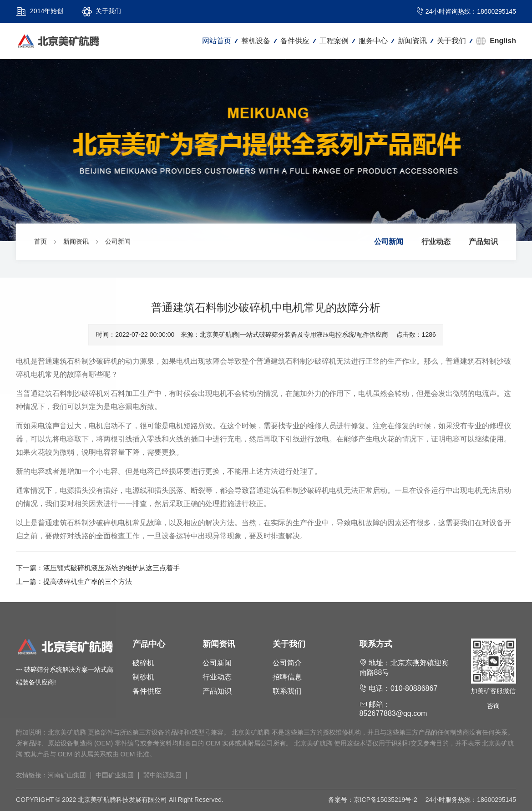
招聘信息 (287, 677)
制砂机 (143, 677)
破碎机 (143, 663)
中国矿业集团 (115, 775)
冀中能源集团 (162, 775)
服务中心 (373, 41)
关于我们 (451, 41)
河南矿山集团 (67, 775)
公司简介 (287, 663)
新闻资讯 (412, 41)
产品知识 (483, 243)
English (503, 41)
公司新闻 (118, 243)
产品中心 (149, 644)
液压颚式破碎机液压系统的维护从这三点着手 (111, 568)
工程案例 (334, 41)
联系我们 (287, 691)
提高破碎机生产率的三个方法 (88, 581)
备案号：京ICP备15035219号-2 (373, 800)
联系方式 (376, 644)
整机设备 (256, 41)
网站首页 (217, 41)
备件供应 (295, 41)
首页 (41, 243)
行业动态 (436, 243)
